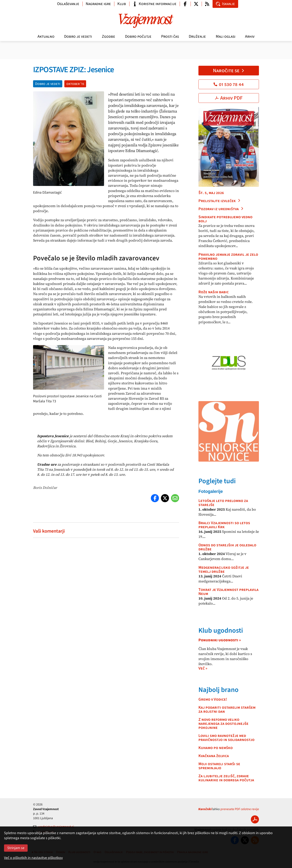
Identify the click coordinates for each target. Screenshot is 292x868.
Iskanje (225, 4)
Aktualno (46, 37)
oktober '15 (75, 84)
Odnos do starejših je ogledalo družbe (227, 547)
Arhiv (250, 37)
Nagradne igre (98, 4)
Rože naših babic (214, 292)
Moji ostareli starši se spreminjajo (219, 766)
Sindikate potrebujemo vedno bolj (225, 219)
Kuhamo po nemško (216, 748)
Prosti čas (170, 37)
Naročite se (229, 71)
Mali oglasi (226, 37)
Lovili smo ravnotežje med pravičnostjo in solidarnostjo (226, 738)
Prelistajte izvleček (220, 201)
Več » (203, 668)
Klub (122, 4)
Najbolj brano (218, 690)
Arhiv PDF (229, 98)
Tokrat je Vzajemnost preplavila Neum (228, 592)
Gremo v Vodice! (213, 699)
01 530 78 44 (229, 84)
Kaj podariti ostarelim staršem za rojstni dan (227, 709)
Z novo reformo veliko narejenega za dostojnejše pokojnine (223, 724)
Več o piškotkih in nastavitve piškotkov (33, 858)
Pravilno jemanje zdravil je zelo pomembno (228, 257)
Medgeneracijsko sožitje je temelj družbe (224, 570)
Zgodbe (108, 37)
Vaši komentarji (49, 531)
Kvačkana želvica (214, 756)
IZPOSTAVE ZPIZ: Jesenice (74, 70)
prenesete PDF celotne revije (240, 809)
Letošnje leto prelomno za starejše (223, 503)
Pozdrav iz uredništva (221, 209)
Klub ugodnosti (221, 631)
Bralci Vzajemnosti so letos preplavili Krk (224, 525)
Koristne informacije (154, 4)
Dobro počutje (138, 37)
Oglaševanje (68, 4)
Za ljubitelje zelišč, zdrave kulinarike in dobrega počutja (226, 778)
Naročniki (205, 809)
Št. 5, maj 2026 (211, 193)
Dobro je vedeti (78, 37)
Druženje (197, 37)
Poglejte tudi (217, 481)
